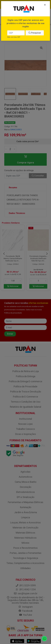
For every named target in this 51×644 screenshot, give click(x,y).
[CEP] (16, 33)
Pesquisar (35, 33)
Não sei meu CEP (14, 37)
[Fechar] (45, 5)
